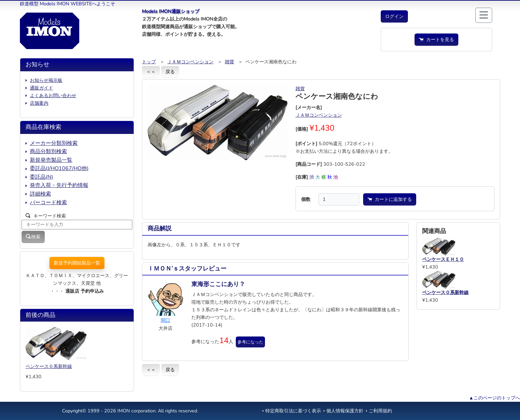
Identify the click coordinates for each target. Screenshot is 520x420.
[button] (394, 16)
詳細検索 (40, 194)
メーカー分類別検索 (54, 143)
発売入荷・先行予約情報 (59, 185)
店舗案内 (39, 103)
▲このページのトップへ (494, 398)
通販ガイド (41, 88)
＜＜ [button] (151, 72)
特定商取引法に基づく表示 (293, 411)
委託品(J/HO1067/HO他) (59, 168)
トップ (149, 62)
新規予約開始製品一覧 (77, 263)
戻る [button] (170, 72)
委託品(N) (41, 177)
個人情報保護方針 (345, 411)
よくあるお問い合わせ (53, 95)
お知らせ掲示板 (46, 80)
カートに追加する (390, 199)
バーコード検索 (48, 203)
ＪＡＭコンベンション (190, 62)
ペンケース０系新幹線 (49, 366)
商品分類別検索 (48, 151)
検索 (33, 237)
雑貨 (229, 62)
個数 (306, 199)
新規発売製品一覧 (51, 160)
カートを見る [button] (436, 39)
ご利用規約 (380, 411)
